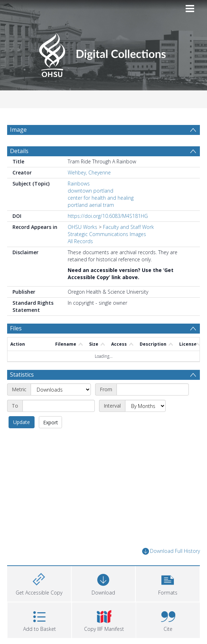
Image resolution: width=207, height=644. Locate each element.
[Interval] (145, 410)
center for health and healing (101, 202)
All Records (80, 245)
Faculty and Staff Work (128, 231)
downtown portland (90, 195)
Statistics (22, 378)
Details (19, 155)
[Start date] (153, 393)
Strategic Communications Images (107, 238)
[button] (168, 587)
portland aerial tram (91, 209)
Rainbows (79, 187)
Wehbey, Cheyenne (89, 176)
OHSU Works (82, 231)
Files (16, 332)
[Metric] (61, 393)
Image (18, 130)
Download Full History (171, 555)
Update (22, 426)
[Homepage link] (103, 53)
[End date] (59, 410)
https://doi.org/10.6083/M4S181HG (108, 220)
